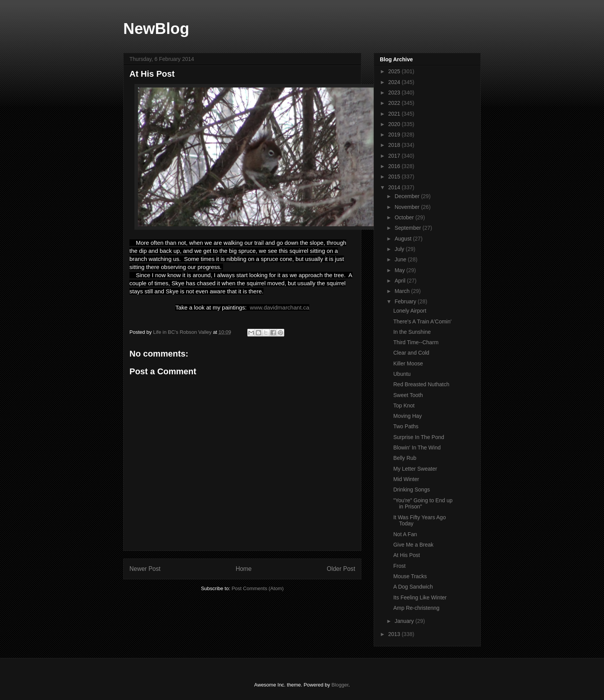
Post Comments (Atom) (258, 588)
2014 (395, 187)
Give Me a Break (413, 545)
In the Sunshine (412, 332)
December (408, 196)
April (401, 281)
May (400, 270)
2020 (395, 124)
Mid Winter (406, 479)
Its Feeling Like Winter (420, 597)
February (406, 301)
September (408, 228)
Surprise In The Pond (419, 437)
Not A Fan (405, 534)
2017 (395, 156)
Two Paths (406, 426)
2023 (395, 93)
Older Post (341, 569)
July (400, 249)
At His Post (407, 555)
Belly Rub (405, 458)
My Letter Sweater (415, 469)
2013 (395, 634)
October (405, 217)
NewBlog (156, 29)
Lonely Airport (410, 311)
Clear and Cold (411, 353)
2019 (395, 135)
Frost (399, 566)
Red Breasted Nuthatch (421, 384)
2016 (395, 166)
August (404, 239)
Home (244, 569)
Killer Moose (408, 363)
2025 (395, 71)
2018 (395, 145)
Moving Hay (408, 416)
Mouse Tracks (410, 576)
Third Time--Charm (416, 342)
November (408, 207)
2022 (395, 103)
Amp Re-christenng (416, 608)
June (401, 259)
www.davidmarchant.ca (280, 307)
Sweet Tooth (408, 395)
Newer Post (145, 569)
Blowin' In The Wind (417, 448)
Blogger (340, 685)
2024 (395, 82)
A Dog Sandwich (413, 587)
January (405, 621)
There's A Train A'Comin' (422, 321)
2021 (395, 114)
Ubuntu (402, 374)
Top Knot (404, 406)
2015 (395, 177)
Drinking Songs (412, 490)
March (403, 291)
